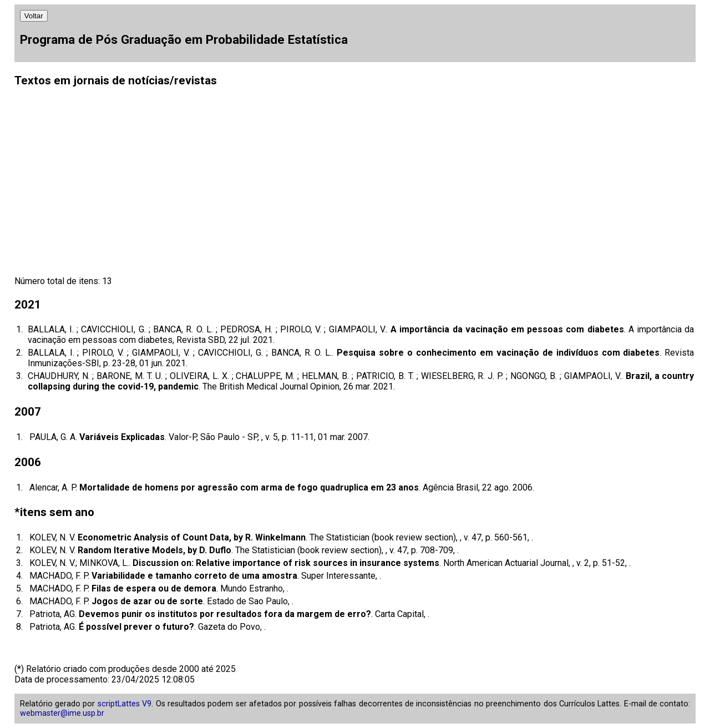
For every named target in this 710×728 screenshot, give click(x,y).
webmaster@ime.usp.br (62, 713)
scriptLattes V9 (125, 704)
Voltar (34, 16)
